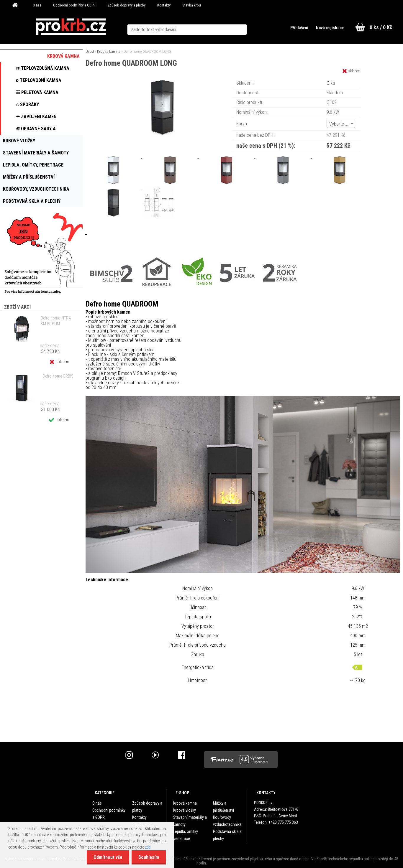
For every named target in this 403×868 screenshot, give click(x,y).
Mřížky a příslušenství (223, 807)
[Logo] (71, 27)
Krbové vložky (185, 810)
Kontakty (164, 5)
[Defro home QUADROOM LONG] (162, 81)
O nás (37, 5)
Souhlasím (148, 857)
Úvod (90, 51)
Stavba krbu (192, 5)
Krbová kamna (109, 51)
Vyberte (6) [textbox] (340, 124)
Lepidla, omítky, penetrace (186, 835)
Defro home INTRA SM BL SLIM (56, 321)
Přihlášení (297, 28)
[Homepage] (17, 5)
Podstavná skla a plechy (227, 835)
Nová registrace (329, 28)
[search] (253, 27)
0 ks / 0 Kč (381, 27)
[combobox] (341, 124)
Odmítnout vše (106, 857)
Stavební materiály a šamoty (190, 821)
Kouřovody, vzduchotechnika (227, 821)
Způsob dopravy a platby (126, 5)
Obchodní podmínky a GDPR (74, 5)
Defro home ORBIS (58, 376)
